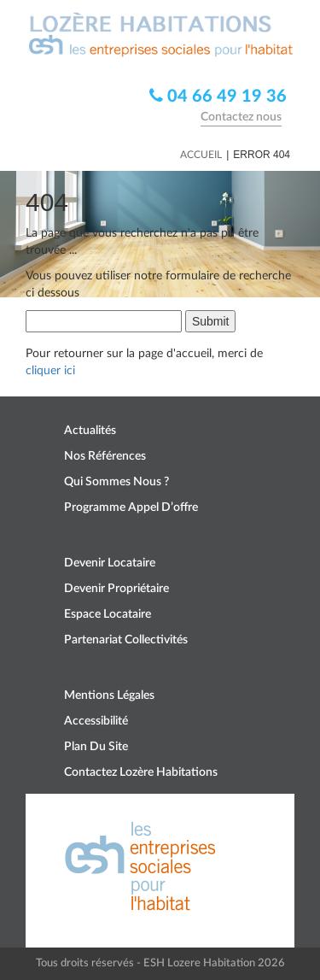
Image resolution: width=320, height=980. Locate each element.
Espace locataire (108, 614)
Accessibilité (96, 721)
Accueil (201, 155)
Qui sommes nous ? (116, 482)
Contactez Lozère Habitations (141, 772)
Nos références (105, 456)
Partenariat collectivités (126, 640)
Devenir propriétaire (116, 589)
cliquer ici (50, 371)
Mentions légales (109, 695)
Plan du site (96, 747)
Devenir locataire (110, 563)
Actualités (90, 431)
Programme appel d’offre (131, 508)
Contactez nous (241, 117)
